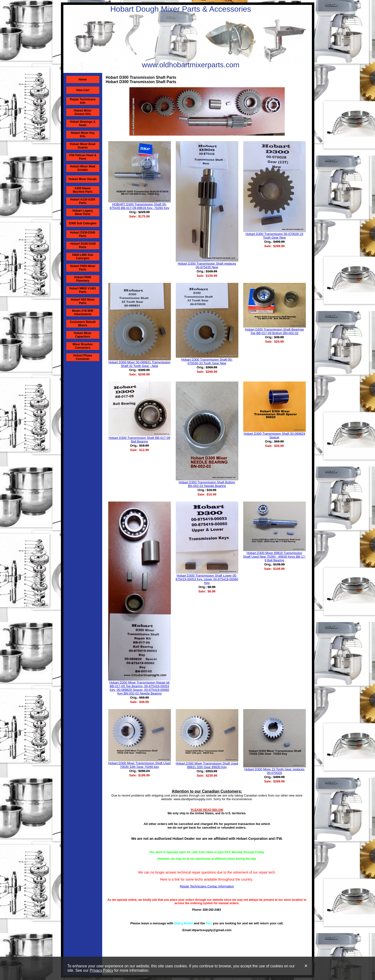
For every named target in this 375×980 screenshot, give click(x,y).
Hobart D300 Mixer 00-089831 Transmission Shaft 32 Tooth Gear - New (139, 364)
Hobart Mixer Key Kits (83, 135)
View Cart (83, 90)
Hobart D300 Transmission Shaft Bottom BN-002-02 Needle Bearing (207, 484)
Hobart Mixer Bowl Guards (83, 146)
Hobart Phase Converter (83, 357)
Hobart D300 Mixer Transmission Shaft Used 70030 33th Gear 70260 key (139, 765)
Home (83, 79)
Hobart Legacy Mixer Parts (83, 212)
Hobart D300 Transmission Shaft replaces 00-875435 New (207, 265)
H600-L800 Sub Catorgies (83, 257)
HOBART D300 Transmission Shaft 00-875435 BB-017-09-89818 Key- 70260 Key (140, 206)
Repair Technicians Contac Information (207, 886)
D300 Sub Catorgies (83, 223)
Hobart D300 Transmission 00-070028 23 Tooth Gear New (275, 236)
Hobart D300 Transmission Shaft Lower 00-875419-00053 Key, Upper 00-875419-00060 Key (207, 579)
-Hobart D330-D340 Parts (83, 245)
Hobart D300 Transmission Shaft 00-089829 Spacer (275, 435)
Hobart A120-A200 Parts (83, 201)
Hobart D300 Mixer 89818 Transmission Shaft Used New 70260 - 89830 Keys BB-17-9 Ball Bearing (275, 557)
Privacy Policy (101, 970)
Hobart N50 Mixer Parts (83, 301)
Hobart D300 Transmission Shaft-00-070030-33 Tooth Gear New (207, 361)
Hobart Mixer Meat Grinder (83, 168)
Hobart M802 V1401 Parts (83, 290)
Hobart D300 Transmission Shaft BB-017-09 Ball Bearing (140, 440)
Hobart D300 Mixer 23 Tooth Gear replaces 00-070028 (275, 771)
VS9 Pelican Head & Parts (83, 157)
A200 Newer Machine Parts (83, 190)
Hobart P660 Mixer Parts (83, 268)
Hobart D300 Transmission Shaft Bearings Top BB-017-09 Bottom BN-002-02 (274, 331)
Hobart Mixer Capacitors (83, 335)
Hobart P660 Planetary (83, 279)
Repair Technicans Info (83, 101)
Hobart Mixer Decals (83, 179)
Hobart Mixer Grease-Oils (83, 112)
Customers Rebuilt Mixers (83, 324)
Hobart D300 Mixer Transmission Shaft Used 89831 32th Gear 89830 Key (207, 765)
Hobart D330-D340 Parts (83, 234)
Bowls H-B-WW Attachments (83, 312)
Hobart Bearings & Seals (83, 123)
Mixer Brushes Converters (83, 346)
